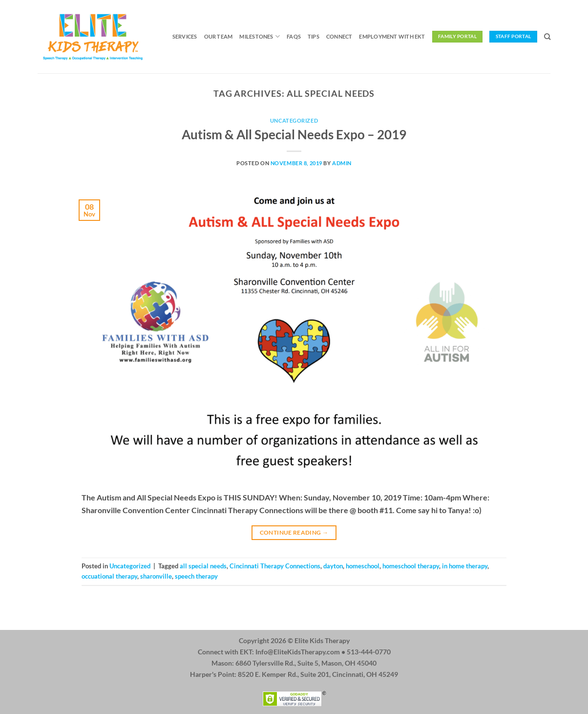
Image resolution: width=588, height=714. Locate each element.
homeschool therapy (411, 566)
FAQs (294, 36)
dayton (333, 566)
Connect (339, 36)
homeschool (363, 566)
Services (185, 36)
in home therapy (465, 566)
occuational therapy (109, 576)
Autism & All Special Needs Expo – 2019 (294, 134)
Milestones (260, 36)
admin (342, 163)
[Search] (547, 37)
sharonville (156, 576)
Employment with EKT (392, 36)
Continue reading (294, 532)
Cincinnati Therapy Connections (275, 566)
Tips (314, 36)
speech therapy (196, 576)
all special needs (203, 566)
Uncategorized (294, 120)
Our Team (219, 36)
